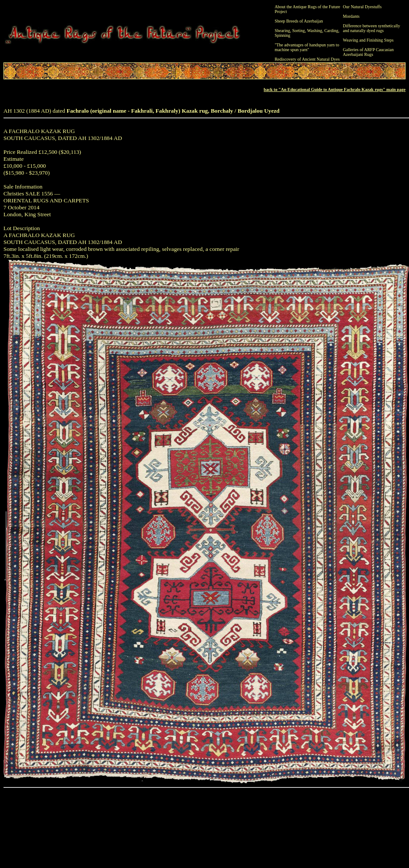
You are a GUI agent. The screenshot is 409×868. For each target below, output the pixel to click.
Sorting (299, 31)
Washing (315, 31)
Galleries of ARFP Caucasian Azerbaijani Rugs (368, 52)
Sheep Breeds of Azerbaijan (299, 21)
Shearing (282, 31)
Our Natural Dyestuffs (362, 7)
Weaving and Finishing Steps (368, 40)
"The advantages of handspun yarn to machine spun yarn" (307, 47)
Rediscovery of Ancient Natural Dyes (307, 59)
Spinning (282, 35)
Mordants (351, 16)
